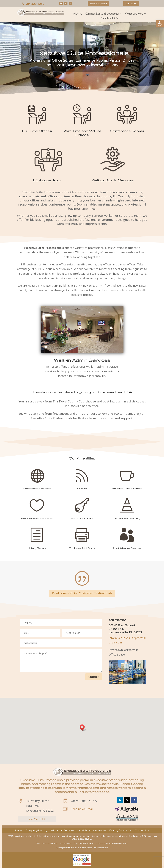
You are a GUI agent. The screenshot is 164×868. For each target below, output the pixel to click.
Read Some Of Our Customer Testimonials (82, 593)
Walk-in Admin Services (82, 360)
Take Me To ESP (37, 819)
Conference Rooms (127, 131)
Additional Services (62, 831)
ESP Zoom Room (48, 180)
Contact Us (110, 18)
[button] (160, 24)
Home (78, 14)
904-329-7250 (35, 4)
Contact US (131, 4)
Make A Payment (98, 4)
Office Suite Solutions (102, 14)
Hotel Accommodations (92, 831)
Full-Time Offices (37, 131)
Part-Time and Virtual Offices (82, 133)
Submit (94, 677)
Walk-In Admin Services (113, 180)
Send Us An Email (82, 809)
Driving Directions (120, 831)
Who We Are (134, 14)
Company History (36, 831)
